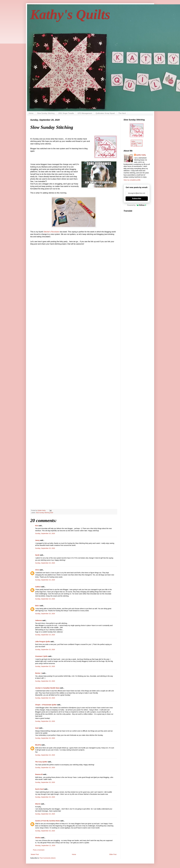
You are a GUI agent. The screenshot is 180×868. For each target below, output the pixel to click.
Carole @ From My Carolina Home (48, 821)
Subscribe (137, 199)
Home (31, 113)
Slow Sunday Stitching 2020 (45, 513)
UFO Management (85, 113)
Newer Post (35, 854)
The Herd (122, 113)
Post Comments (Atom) (48, 858)
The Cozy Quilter (41, 762)
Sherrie (38, 804)
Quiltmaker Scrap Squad (105, 113)
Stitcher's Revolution (51, 232)
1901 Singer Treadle (66, 113)
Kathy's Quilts (70, 14)
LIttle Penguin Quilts (43, 642)
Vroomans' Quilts (42, 656)
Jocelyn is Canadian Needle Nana (47, 688)
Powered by (137, 205)
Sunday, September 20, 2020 (45, 533)
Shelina (38, 838)
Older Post (113, 854)
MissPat (38, 745)
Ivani (37, 728)
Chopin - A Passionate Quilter (46, 705)
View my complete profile (132, 180)
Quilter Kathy (141, 155)
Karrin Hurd (39, 789)
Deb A (37, 606)
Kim (37, 526)
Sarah (37, 555)
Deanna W (39, 774)
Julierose (39, 620)
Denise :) (38, 673)
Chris (37, 570)
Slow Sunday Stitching (46, 113)
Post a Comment (39, 850)
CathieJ (38, 587)
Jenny (37, 540)
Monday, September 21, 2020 (45, 845)
